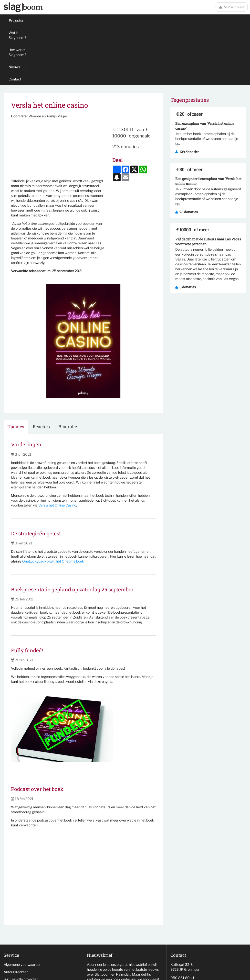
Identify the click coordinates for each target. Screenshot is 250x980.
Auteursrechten (16, 913)
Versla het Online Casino (57, 446)
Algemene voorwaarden (22, 906)
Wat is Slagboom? (48, 20)
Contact (145, 20)
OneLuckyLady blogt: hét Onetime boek (53, 502)
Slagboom (23, 7)
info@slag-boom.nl (185, 937)
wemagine (200, 974)
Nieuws (123, 20)
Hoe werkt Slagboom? (89, 20)
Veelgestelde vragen (20, 935)
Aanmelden (101, 929)
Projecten (16, 20)
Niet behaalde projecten (22, 928)
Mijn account (232, 7)
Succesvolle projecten (21, 920)
